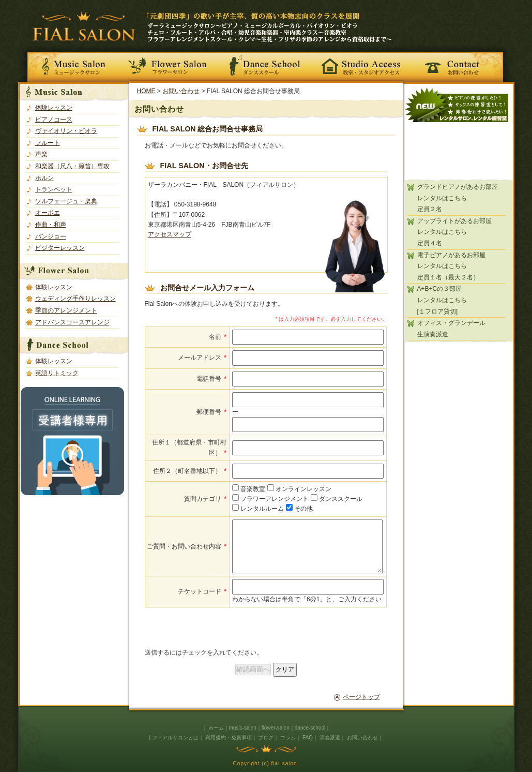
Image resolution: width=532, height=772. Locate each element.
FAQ (308, 738)
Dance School (266, 64)
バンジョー (51, 236)
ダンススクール (337, 499)
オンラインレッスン (299, 489)
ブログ (266, 738)
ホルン (44, 178)
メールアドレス (202, 358)
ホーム (216, 728)
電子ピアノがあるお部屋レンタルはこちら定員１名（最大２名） (451, 266)
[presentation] (223, 628)
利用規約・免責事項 (229, 738)
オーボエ (48, 213)
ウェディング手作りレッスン (75, 299)
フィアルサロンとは (175, 738)
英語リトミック (57, 373)
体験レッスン (54, 108)
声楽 (41, 154)
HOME (146, 91)
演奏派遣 (330, 738)
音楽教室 (249, 489)
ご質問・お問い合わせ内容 (187, 546)
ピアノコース (54, 120)
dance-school (310, 728)
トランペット (54, 189)
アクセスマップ (170, 234)
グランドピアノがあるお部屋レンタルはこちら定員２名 (458, 198)
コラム (288, 738)
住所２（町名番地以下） (190, 471)
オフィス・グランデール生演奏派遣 (451, 329)
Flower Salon (171, 64)
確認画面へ (253, 669)
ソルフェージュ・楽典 (66, 201)
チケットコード (202, 591)
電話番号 (211, 379)
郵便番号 (211, 412)
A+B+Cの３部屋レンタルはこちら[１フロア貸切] (442, 300)
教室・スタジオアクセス (361, 64)
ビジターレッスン (60, 248)
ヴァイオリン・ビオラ (66, 131)
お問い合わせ (462, 64)
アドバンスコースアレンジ (72, 322)
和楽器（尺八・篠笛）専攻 (72, 166)
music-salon (243, 728)
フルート (48, 143)
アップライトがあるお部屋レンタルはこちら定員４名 (454, 232)
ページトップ (361, 697)
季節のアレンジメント (66, 310)
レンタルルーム (258, 509)
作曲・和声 (51, 225)
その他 (299, 509)
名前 (218, 337)
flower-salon (276, 728)
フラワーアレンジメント (270, 499)
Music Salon (71, 64)
